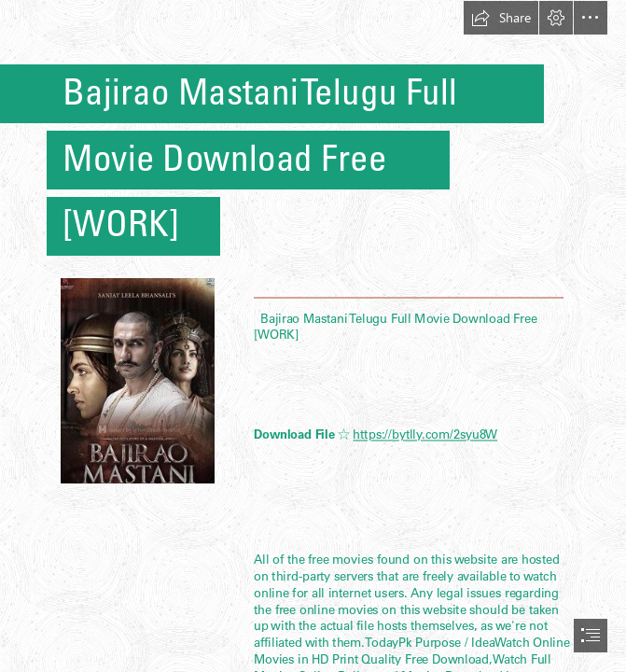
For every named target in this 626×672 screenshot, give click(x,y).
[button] (501, 18)
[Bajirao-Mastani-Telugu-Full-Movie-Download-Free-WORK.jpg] (137, 380)
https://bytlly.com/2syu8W (425, 435)
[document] (313, 336)
